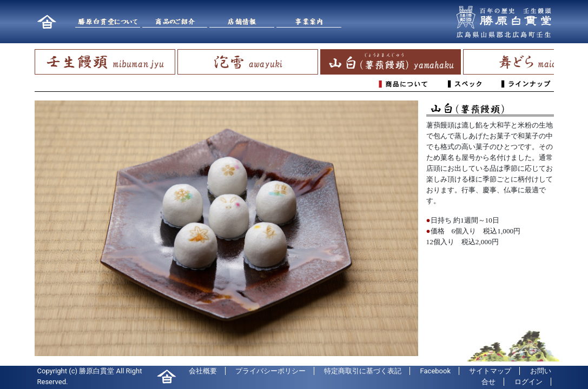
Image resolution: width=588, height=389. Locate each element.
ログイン (528, 382)
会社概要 (203, 371)
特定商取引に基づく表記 (363, 371)
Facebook (435, 371)
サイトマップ (490, 371)
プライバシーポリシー (270, 371)
